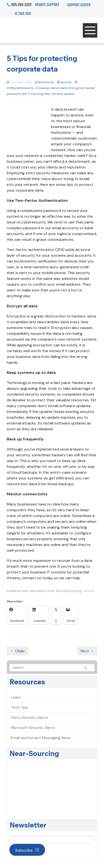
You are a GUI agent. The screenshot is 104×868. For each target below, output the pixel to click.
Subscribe (24, 850)
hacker (90, 88)
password (14, 94)
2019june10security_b (22, 88)
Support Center (79, 5)
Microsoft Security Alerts (33, 728)
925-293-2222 (19, 4)
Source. (89, 591)
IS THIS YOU (23, 13)
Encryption (77, 88)
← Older (18, 651)
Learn (16, 697)
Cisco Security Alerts (29, 717)
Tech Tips (19, 707)
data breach (59, 88)
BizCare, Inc (46, 82)
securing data (41, 94)
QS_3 (26, 94)
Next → (87, 651)
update (69, 94)
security (57, 94)
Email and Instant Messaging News (41, 738)
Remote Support (47, 4)
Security (66, 82)
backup (44, 88)
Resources (27, 682)
